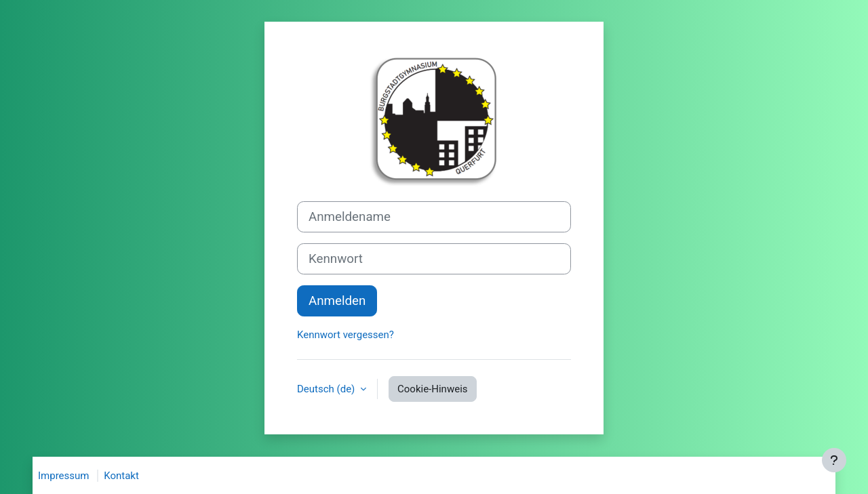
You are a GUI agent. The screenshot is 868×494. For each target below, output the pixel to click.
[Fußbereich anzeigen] (834, 460)
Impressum (63, 476)
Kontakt (121, 476)
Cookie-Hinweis (432, 389)
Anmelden (337, 301)
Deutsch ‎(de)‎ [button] (327, 389)
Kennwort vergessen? (346, 335)
